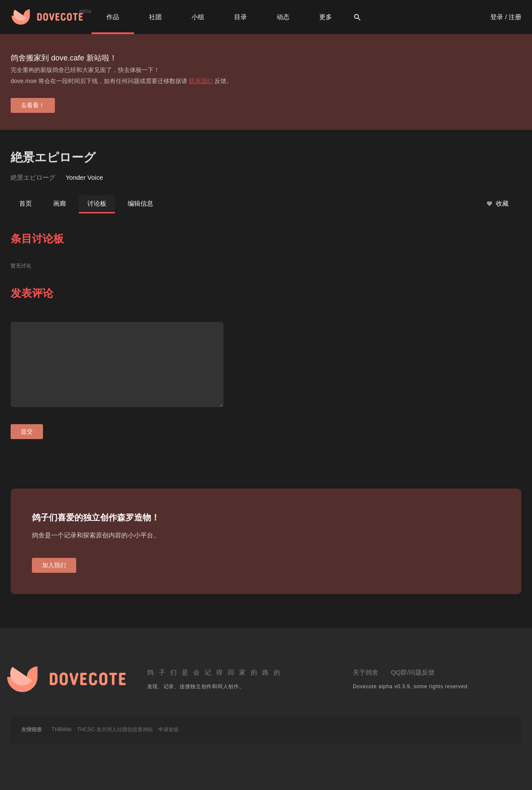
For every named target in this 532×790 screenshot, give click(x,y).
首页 (26, 203)
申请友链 (169, 730)
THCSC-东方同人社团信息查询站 (115, 730)
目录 (240, 17)
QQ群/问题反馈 (413, 672)
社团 (155, 17)
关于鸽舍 (366, 672)
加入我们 (54, 565)
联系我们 (201, 81)
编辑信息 (140, 203)
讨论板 (97, 203)
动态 (283, 17)
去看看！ (33, 105)
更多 (326, 17)
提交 (27, 431)
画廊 (60, 203)
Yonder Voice (84, 177)
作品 (113, 17)
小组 (198, 17)
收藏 (498, 204)
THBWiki (61, 730)
